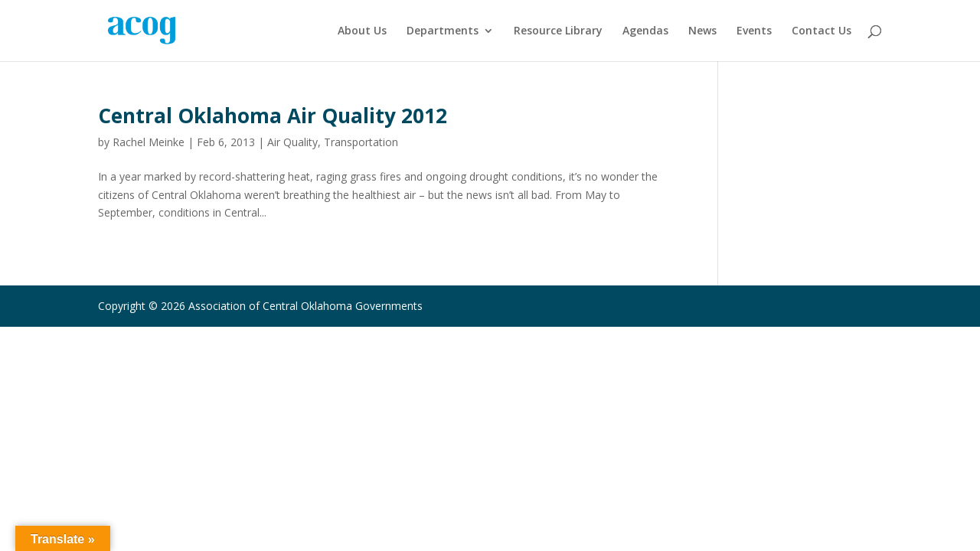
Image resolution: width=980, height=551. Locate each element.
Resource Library (558, 31)
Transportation (361, 142)
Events (754, 31)
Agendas (645, 31)
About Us (362, 31)
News (702, 31)
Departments (443, 31)
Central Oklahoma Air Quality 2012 (273, 116)
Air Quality (292, 142)
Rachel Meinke (149, 142)
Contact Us (822, 31)
